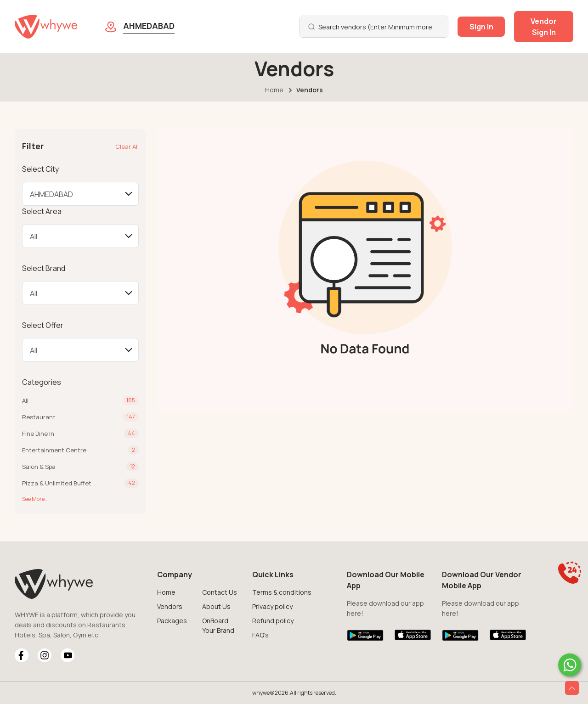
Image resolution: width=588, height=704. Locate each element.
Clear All (127, 146)
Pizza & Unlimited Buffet (57, 483)
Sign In (481, 27)
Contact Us (220, 592)
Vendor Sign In (544, 27)
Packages (172, 621)
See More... (35, 499)
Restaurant (39, 417)
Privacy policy (272, 606)
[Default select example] (80, 194)
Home (274, 90)
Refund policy (273, 621)
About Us (216, 606)
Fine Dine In (38, 434)
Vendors (170, 606)
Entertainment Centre (54, 450)
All (25, 400)
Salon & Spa (39, 467)
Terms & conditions (282, 592)
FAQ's (260, 635)
